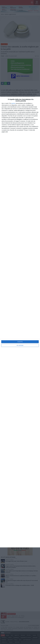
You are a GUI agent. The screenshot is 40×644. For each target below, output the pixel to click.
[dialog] (20, 322)
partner (13, 103)
